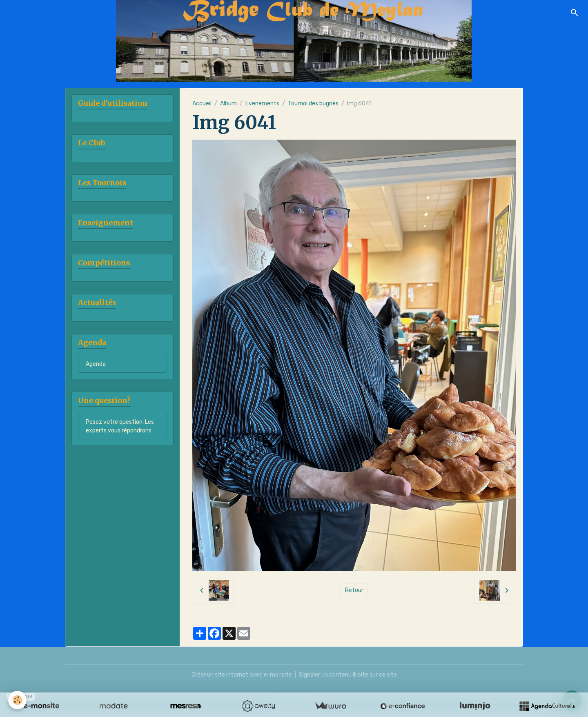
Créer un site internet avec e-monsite (242, 675)
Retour (354, 590)
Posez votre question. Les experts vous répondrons (120, 426)
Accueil (202, 104)
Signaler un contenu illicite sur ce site (348, 675)
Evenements (262, 104)
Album (228, 104)
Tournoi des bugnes (313, 104)
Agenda (96, 364)
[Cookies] (17, 700)
